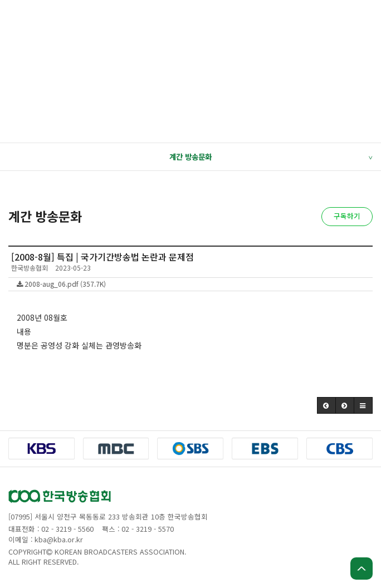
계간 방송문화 (271, 157)
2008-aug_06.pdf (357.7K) (61, 284)
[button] (326, 405)
